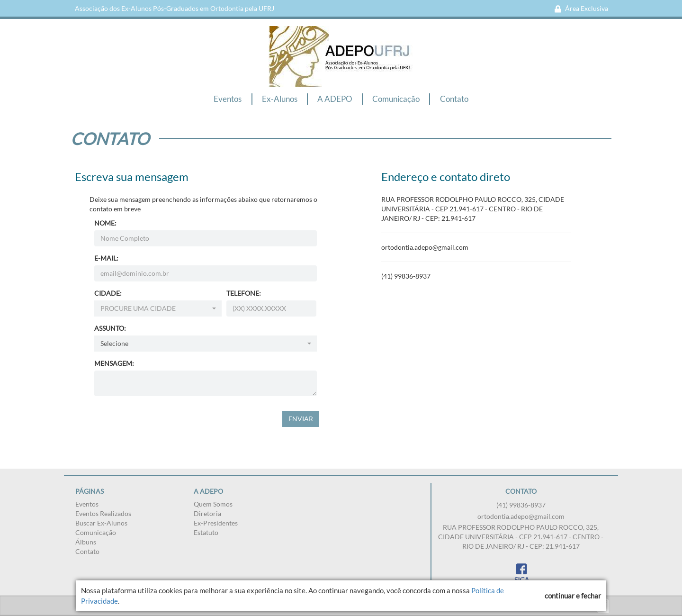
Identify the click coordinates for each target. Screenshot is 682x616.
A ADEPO (335, 99)
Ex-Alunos (280, 99)
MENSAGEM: (114, 363)
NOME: (105, 223)
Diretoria (207, 513)
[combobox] (158, 308)
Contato (454, 99)
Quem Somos (213, 504)
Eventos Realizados (103, 513)
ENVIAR (301, 419)
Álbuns (86, 542)
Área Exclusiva (581, 8)
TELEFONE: (244, 293)
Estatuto (206, 532)
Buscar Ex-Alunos (101, 523)
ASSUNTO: (110, 328)
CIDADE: (108, 293)
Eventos (228, 99)
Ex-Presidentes (216, 523)
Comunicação (396, 99)
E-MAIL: (106, 258)
